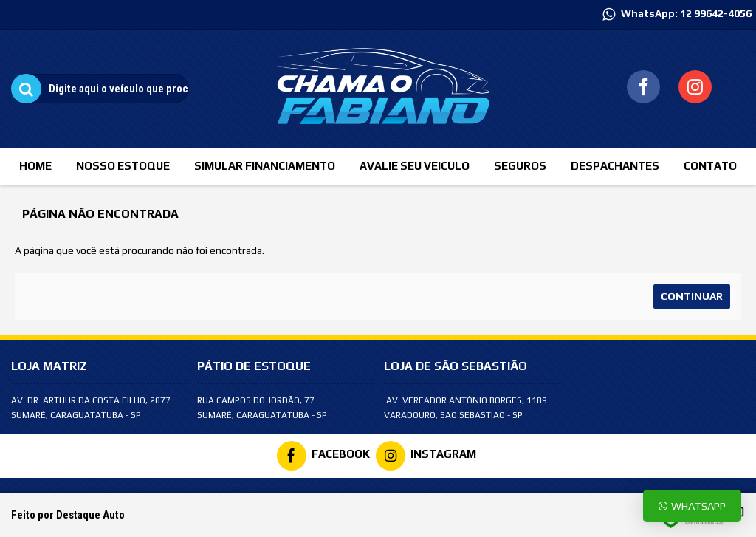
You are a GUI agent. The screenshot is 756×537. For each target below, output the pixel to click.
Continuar (692, 296)
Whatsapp (692, 506)
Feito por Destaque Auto (68, 515)
